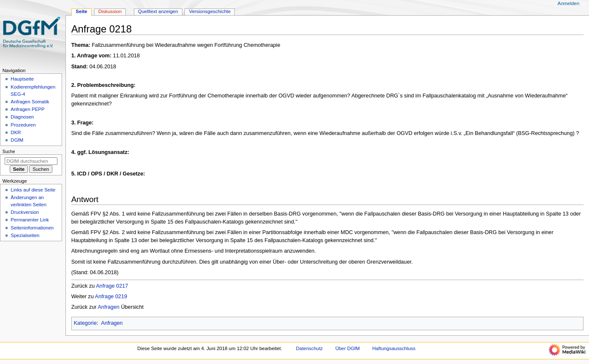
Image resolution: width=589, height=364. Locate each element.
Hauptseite (22, 79)
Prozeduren (23, 125)
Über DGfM (347, 348)
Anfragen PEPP (27, 109)
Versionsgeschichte (210, 11)
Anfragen (109, 307)
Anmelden (569, 3)
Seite (81, 11)
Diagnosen (22, 117)
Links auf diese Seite (33, 190)
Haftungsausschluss (394, 348)
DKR (16, 132)
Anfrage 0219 (111, 297)
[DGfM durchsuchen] (31, 161)
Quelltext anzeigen (158, 11)
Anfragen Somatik (30, 102)
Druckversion (25, 212)
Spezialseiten (25, 235)
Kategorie (85, 323)
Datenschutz (309, 348)
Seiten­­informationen (32, 228)
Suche (9, 151)
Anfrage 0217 (112, 286)
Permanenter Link (30, 220)
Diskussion (110, 11)
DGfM (17, 140)
